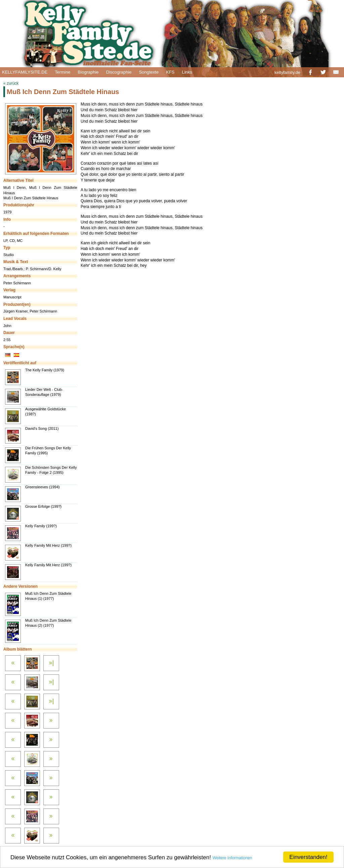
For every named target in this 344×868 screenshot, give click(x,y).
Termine (62, 72)
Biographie (88, 72)
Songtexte (149, 72)
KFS (170, 72)
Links (187, 72)
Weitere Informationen (232, 858)
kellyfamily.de (287, 72)
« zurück (11, 83)
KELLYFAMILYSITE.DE (25, 72)
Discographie (119, 72)
